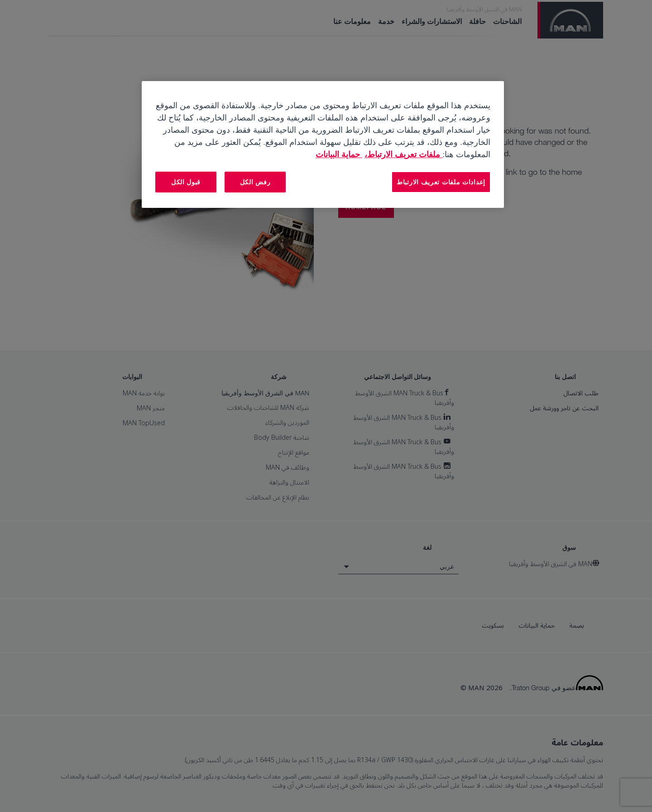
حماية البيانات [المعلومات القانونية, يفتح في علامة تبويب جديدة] (339, 154)
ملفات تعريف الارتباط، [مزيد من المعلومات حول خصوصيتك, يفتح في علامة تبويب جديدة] (403, 154)
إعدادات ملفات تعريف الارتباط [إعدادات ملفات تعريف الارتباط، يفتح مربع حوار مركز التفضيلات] (441, 182)
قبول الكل (186, 182)
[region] (323, 144)
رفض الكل (255, 182)
